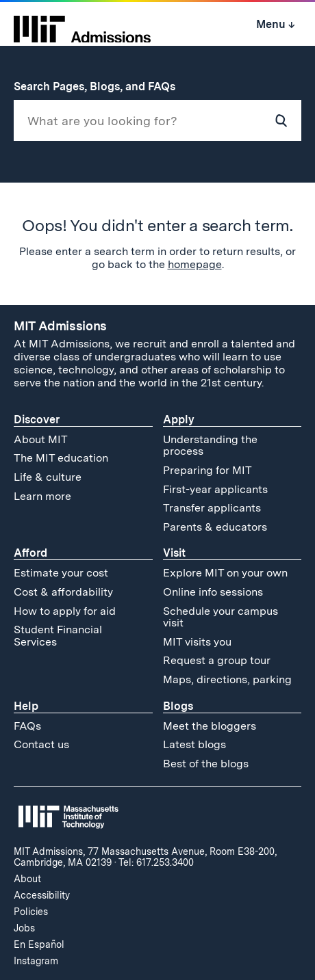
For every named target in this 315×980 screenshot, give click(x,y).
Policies (31, 912)
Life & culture (48, 477)
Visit (174, 553)
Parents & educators (215, 527)
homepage (195, 264)
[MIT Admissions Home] (82, 25)
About (27, 879)
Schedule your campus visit (220, 617)
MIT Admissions (60, 326)
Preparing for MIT (207, 470)
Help (26, 706)
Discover (37, 420)
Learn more (42, 496)
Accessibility (42, 895)
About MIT (41, 439)
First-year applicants (215, 489)
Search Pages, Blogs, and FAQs (102, 87)
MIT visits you (197, 642)
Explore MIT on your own (225, 573)
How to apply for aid (65, 611)
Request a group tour (217, 660)
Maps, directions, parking (227, 679)
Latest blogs (194, 744)
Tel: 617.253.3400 (156, 862)
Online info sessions (213, 592)
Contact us (41, 744)
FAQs (27, 726)
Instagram (36, 961)
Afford (30, 553)
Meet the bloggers (210, 726)
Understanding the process (210, 446)
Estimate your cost (61, 573)
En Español (39, 944)
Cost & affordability (63, 592)
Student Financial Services (58, 636)
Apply (179, 420)
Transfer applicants (212, 508)
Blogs (178, 706)
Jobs (24, 928)
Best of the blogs (206, 764)
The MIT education (61, 458)
